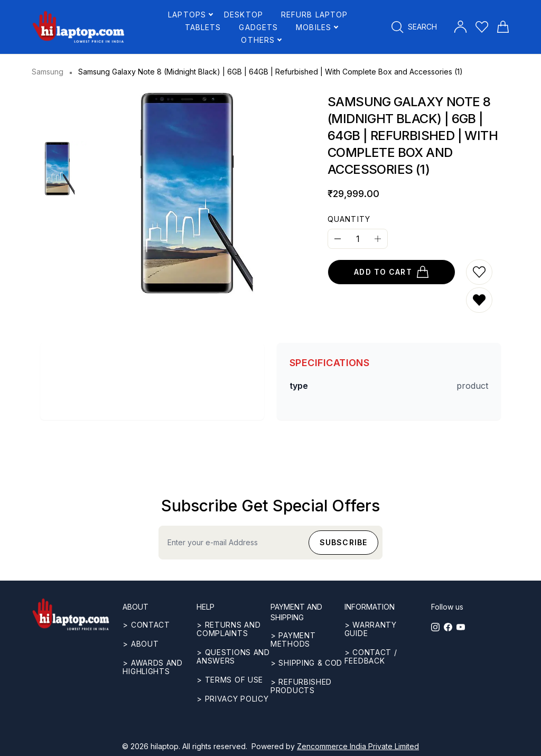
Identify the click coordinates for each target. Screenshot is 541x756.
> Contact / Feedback (371, 656)
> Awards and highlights (152, 667)
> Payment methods (293, 640)
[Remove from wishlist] (479, 300)
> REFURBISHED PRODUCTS (301, 686)
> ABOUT (141, 644)
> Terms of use (230, 680)
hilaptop (165, 746)
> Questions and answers (233, 656)
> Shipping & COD (306, 663)
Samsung (48, 72)
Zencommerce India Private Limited (358, 746)
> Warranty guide (371, 629)
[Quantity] (358, 239)
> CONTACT (146, 625)
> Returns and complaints (228, 629)
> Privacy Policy (232, 699)
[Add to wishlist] (479, 272)
